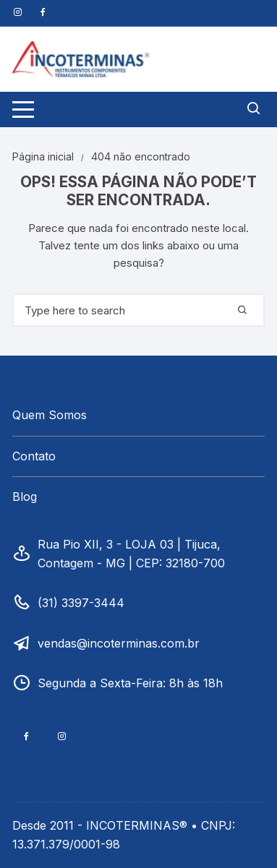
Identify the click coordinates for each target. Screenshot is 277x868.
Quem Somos (50, 415)
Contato (34, 456)
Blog (25, 497)
